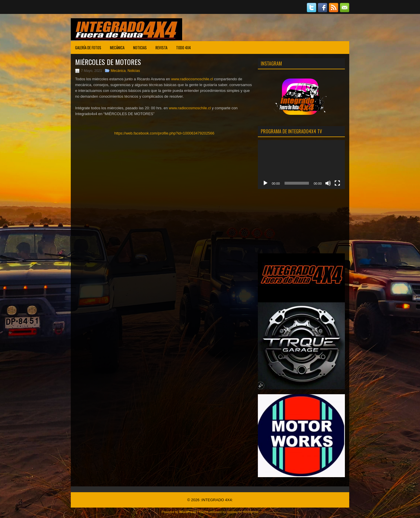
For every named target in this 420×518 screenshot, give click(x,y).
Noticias (140, 48)
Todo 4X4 (183, 48)
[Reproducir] (265, 183)
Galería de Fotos (88, 48)
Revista (161, 48)
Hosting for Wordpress (243, 512)
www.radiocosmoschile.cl (192, 79)
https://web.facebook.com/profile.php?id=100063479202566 (164, 133)
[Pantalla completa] (337, 183)
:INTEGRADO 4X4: (217, 500)
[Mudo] (328, 183)
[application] (301, 165)
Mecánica (117, 48)
